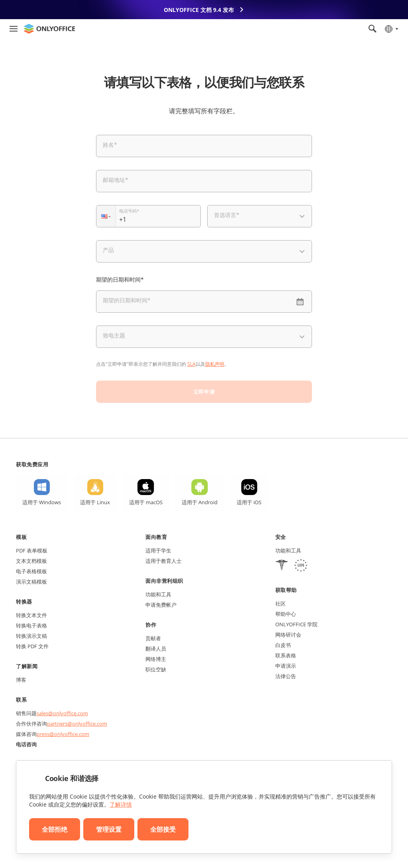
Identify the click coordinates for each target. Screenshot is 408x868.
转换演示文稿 (31, 636)
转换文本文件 (31, 615)
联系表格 (286, 655)
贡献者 (153, 638)
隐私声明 (215, 364)
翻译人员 (156, 649)
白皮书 (283, 645)
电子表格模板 (31, 571)
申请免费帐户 (161, 605)
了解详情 (121, 804)
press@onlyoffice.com (63, 734)
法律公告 (286, 676)
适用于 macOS (146, 502)
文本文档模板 (31, 561)
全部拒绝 (55, 829)
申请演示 (286, 666)
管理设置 (109, 829)
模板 (21, 537)
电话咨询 (26, 744)
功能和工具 (158, 594)
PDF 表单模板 (32, 550)
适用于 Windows (42, 502)
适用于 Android (200, 502)
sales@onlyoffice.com (62, 713)
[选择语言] (391, 29)
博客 (21, 680)
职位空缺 (156, 669)
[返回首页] (49, 29)
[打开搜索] (373, 29)
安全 (281, 537)
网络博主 (156, 659)
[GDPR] (301, 566)
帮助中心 (286, 614)
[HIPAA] (282, 566)
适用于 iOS (249, 502)
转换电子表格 (31, 625)
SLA (191, 364)
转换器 (24, 602)
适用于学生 (158, 550)
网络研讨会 (288, 635)
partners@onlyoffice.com (77, 724)
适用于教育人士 (164, 561)
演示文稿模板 (31, 582)
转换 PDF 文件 (32, 646)
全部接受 (163, 829)
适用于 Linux (95, 502)
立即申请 (204, 392)
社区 (280, 604)
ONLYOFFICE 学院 (296, 624)
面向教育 (156, 537)
